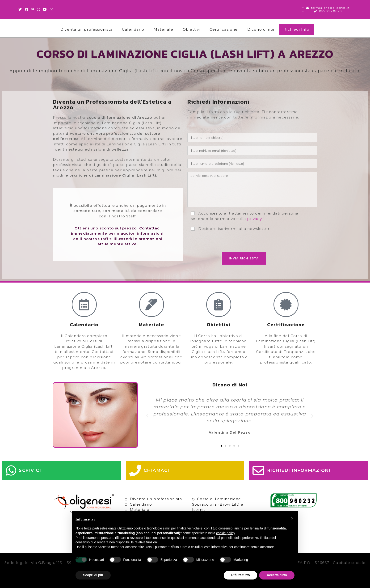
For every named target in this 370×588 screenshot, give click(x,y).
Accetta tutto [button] (277, 575)
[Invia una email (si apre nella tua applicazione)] (52, 9)
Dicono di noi (261, 29)
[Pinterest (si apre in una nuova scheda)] (33, 9)
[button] (147, 416)
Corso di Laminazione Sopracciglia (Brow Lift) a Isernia (218, 504)
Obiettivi (191, 29)
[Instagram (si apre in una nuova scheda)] (39, 9)
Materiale (163, 29)
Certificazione (224, 29)
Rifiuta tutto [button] (241, 575)
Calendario (133, 29)
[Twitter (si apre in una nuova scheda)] (21, 9)
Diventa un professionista (86, 29)
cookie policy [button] (225, 533)
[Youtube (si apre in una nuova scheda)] (45, 9)
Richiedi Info (296, 29)
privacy (254, 219)
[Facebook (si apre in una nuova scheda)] (27, 9)
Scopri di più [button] (93, 575)
